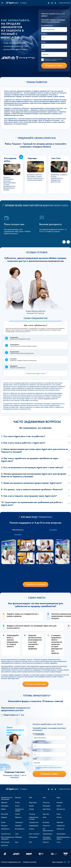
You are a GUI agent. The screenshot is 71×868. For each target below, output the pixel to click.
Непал (59, 807)
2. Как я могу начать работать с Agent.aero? (23, 443)
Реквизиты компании (30, 863)
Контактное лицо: (47, 25)
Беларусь (4, 826)
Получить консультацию (36, 685)
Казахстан (46, 826)
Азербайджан (34, 826)
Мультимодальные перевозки (8, 839)
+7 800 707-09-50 (64, 3)
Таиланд (32, 815)
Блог (17, 843)
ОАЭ (44, 798)
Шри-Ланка (47, 810)
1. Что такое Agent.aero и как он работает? (23, 436)
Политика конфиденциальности (11, 863)
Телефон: (44, 34)
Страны (32, 830)
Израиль (4, 818)
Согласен (53, 60)
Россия (59, 818)
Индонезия (33, 803)
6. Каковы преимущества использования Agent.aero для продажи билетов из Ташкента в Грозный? (34, 475)
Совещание (18, 535)
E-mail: (43, 42)
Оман (59, 815)
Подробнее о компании (36, 585)
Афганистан (61, 810)
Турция (31, 810)
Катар (17, 807)
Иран (58, 798)
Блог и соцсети (34, 835)
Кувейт (31, 807)
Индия (3, 810)
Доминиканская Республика (7, 799)
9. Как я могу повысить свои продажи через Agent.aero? (29, 496)
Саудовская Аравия (19, 811)
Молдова (46, 823)
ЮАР (31, 798)
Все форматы (20, 830)
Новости (46, 843)
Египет (17, 803)
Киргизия (60, 823)
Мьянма (18, 798)
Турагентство (6, 835)
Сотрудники (53, 530)
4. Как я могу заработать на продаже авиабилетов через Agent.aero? (30, 460)
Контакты (5, 846)
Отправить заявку (54, 66)
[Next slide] (68, 242)
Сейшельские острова (34, 819)
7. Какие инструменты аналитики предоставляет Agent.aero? (31, 483)
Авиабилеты (5, 830)
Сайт (17, 835)
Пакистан (46, 803)
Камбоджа (5, 807)
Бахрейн (60, 803)
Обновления (33, 838)
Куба (44, 818)
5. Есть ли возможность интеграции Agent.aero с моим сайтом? (32, 467)
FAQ (30, 843)
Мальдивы (47, 807)
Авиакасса (60, 830)
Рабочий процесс (18, 530)
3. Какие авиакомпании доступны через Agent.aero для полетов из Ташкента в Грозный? (34, 450)
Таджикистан (34, 823)
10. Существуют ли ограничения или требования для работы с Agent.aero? (32, 504)
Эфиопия (4, 803)
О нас (59, 843)
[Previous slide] (64, 242)
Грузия (17, 815)
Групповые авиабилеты (47, 839)
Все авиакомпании (48, 831)
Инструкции (5, 843)
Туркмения (19, 823)
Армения (18, 826)
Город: (43, 50)
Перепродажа (48, 835)
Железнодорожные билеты (63, 839)
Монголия (5, 815)
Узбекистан (61, 826)
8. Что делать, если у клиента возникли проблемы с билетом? (32, 489)
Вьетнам (46, 815)
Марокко (18, 818)
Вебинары (19, 838)
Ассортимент (61, 835)
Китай (3, 823)
